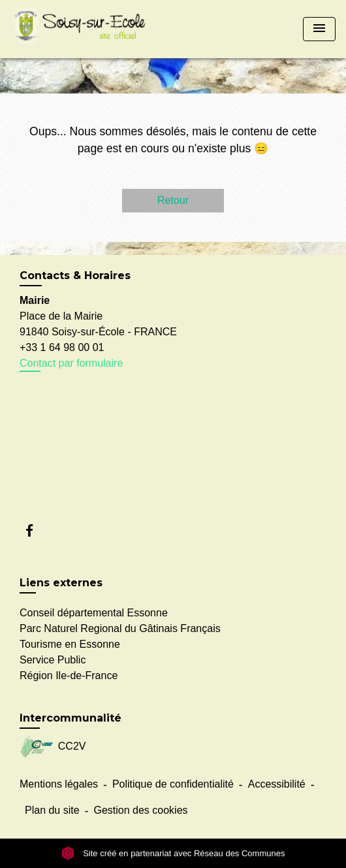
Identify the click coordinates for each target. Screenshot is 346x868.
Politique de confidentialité (173, 784)
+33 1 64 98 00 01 (62, 347)
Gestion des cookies (140, 810)
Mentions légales (59, 784)
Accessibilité (277, 784)
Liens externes (61, 583)
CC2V (53, 747)
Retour (173, 200)
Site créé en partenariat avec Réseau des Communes (173, 853)
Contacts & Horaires (75, 275)
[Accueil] (82, 29)
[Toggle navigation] (319, 29)
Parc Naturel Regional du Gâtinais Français (120, 628)
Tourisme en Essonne (70, 644)
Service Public (53, 660)
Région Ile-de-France (69, 676)
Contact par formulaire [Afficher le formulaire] (71, 363)
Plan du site (52, 810)
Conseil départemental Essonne (94, 613)
